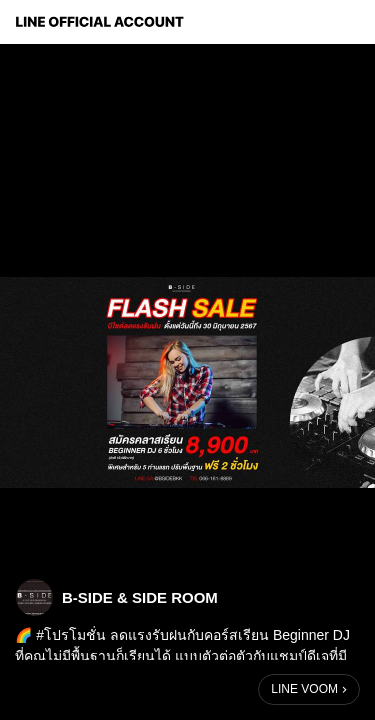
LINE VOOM (304, 689)
